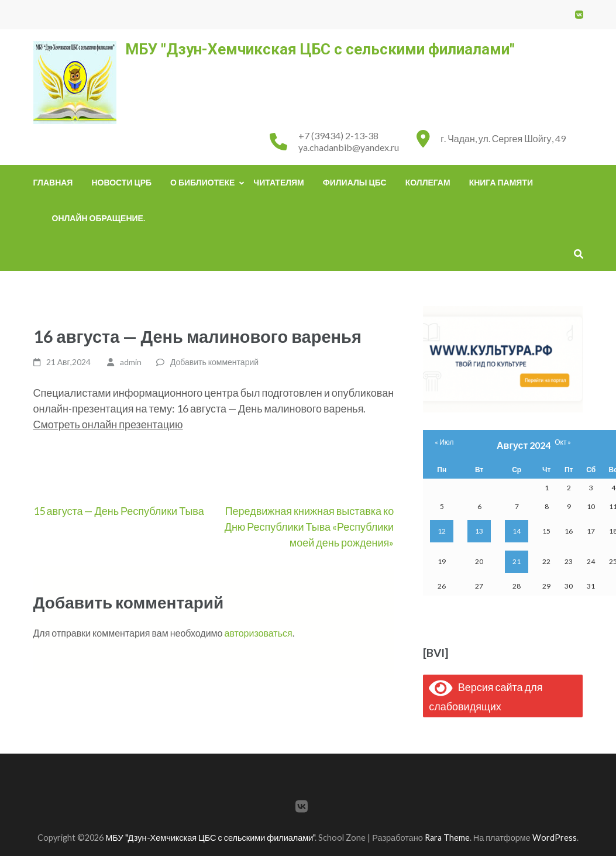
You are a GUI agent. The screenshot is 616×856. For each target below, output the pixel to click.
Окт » (563, 442)
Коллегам (428, 182)
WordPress (555, 838)
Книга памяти (501, 182)
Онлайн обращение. (99, 218)
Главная (53, 182)
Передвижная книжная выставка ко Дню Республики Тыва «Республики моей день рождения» (309, 527)
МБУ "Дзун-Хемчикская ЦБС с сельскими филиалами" (320, 49)
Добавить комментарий (214, 362)
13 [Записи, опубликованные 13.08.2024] (479, 531)
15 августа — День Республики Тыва (119, 511)
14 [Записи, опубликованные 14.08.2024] (517, 531)
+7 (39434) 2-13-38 (338, 135)
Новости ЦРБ (121, 182)
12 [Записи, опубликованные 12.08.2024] (442, 531)
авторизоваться (259, 633)
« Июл (444, 442)
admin (131, 362)
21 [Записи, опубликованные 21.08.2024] (517, 561)
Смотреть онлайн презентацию (108, 424)
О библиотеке (202, 182)
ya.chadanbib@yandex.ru (349, 147)
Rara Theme (447, 838)
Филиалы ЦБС (355, 182)
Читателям (278, 182)
